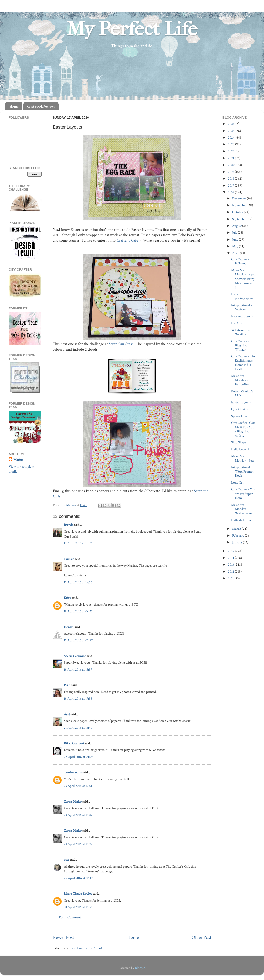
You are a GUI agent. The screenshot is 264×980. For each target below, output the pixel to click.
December (240, 198)
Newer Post (63, 937)
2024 (232, 138)
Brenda (69, 525)
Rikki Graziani (74, 743)
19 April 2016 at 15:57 (78, 669)
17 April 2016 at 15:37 (78, 543)
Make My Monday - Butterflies (240, 380)
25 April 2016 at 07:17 (78, 878)
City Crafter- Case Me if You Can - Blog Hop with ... (243, 429)
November (240, 205)
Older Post (202, 937)
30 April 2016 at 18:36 (78, 907)
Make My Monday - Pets (243, 458)
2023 (231, 144)
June (236, 239)
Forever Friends (242, 316)
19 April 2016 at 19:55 (78, 699)
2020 (232, 165)
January (238, 542)
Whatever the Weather (241, 332)
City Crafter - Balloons (240, 261)
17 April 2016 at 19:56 (78, 582)
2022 (232, 151)
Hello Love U (240, 449)
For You (237, 323)
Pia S (67, 685)
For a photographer (242, 296)
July (235, 233)
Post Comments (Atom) (86, 948)
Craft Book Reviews (41, 106)
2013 (231, 565)
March (237, 529)
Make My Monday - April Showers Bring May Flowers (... (243, 279)
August (237, 226)
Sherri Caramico (75, 656)
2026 (232, 124)
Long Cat (237, 482)
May (236, 246)
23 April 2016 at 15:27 (78, 815)
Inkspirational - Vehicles (242, 307)
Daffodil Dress (241, 520)
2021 (231, 158)
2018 (231, 179)
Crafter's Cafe (128, 240)
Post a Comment (70, 917)
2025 (232, 131)
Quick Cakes (240, 409)
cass (66, 860)
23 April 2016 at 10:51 (78, 786)
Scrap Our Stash (122, 344)
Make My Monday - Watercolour (242, 509)
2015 (231, 551)
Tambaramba (73, 772)
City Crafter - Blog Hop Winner (240, 345)
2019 (231, 172)
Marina (18, 460)
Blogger (140, 968)
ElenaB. (69, 627)
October (238, 212)
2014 (231, 558)
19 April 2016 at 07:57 (78, 640)
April (236, 253)
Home (14, 106)
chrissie (69, 559)
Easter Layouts (241, 402)
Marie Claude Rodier (78, 894)
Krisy (67, 598)
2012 (231, 571)
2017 (231, 185)
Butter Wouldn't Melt (242, 393)
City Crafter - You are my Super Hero (243, 494)
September (240, 219)
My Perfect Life (132, 29)
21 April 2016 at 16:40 (78, 728)
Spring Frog (239, 416)
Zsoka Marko (73, 801)
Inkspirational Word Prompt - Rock (243, 472)
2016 (231, 192)
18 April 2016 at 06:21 (78, 611)
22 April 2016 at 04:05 (79, 757)
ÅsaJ (67, 714)
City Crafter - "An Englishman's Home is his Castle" (243, 363)
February (239, 535)
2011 (231, 578)
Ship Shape (239, 442)
